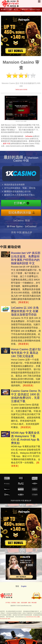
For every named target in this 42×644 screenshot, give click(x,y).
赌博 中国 (7, 144)
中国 (4, 9)
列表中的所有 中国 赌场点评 (21, 501)
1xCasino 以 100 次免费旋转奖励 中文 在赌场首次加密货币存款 (25, 311)
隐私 (19, 603)
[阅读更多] (24, 302)
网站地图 (34, 603)
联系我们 (14, 603)
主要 (10, 9)
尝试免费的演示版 (21, 212)
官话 (17, 9)
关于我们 (8, 603)
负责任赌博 (24, 603)
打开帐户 (21, 203)
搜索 (29, 603)
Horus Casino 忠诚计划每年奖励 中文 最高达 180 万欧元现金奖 (26, 353)
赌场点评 (25, 9)
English (24, 586)
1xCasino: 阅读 (22, 222)
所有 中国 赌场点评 (22, 234)
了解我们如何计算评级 (21, 90)
